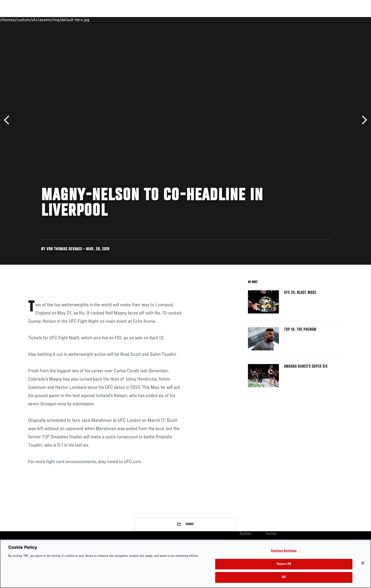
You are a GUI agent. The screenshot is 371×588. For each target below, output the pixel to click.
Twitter (271, 534)
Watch (284, 20)
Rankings (44, 20)
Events (22, 20)
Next (363, 120)
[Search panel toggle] (346, 20)
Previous (8, 120)
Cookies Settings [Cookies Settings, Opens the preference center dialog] (284, 551)
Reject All (284, 564)
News (87, 20)
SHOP (332, 20)
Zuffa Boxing (309, 20)
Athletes (67, 20)
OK (284, 577)
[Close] (363, 563)
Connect (263, 20)
